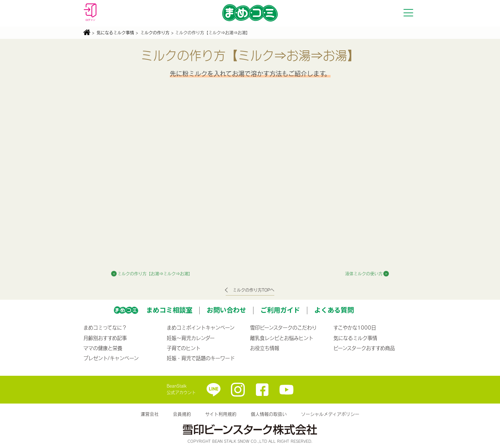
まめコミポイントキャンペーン (201, 327)
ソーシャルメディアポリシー (330, 414)
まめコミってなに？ (105, 327)
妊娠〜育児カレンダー (191, 338)
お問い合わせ (226, 310)
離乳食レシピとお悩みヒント (282, 338)
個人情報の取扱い (269, 414)
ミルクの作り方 (155, 33)
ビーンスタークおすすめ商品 (364, 348)
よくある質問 (334, 310)
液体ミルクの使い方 (364, 274)
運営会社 (150, 414)
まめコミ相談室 (169, 310)
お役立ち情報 (265, 348)
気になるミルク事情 (115, 33)
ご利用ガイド (280, 310)
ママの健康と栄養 (103, 348)
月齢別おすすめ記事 (105, 338)
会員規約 (182, 414)
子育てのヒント (184, 348)
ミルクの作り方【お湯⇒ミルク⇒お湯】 (155, 274)
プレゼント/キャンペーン (111, 358)
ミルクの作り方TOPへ (253, 290)
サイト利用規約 (221, 414)
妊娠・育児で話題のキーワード (201, 358)
